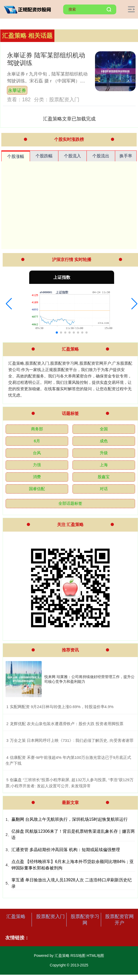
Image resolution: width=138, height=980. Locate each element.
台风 (37, 453)
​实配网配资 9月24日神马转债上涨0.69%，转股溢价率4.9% (62, 707)
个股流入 (72, 156)
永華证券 (17, 90)
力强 (37, 465)
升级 (104, 453)
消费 (37, 477)
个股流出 (101, 156)
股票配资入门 (50, 916)
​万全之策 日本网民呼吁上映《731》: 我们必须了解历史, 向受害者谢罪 (72, 740)
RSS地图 (78, 956)
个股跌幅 (44, 156)
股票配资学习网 (85, 920)
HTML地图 (95, 956)
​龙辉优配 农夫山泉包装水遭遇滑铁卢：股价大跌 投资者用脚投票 (67, 724)
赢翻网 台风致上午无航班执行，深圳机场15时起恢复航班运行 (70, 819)
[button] (9, 304)
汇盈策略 (16, 916)
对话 (104, 489)
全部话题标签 (70, 503)
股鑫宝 (104, 477)
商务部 (37, 429)
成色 (104, 441)
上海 (104, 465)
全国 (104, 429)
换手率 (126, 156)
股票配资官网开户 (119, 920)
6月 (37, 441)
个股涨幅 (16, 156)
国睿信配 (37, 489)
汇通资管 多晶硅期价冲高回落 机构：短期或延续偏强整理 (66, 850)
